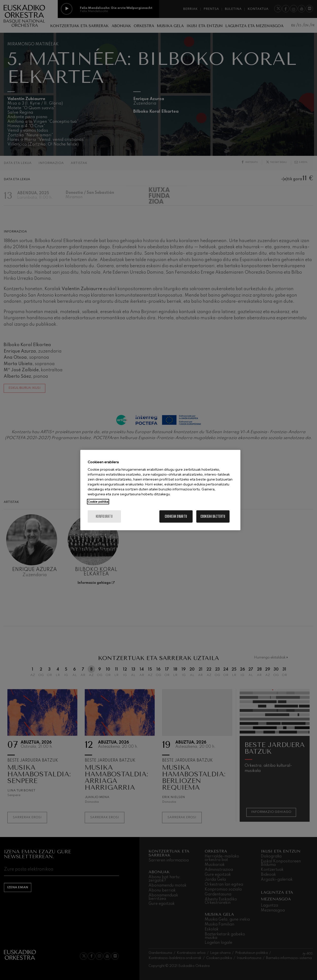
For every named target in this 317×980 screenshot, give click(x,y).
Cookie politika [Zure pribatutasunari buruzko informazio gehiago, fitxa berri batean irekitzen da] (98, 502)
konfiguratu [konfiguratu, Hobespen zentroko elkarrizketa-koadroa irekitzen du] (104, 516)
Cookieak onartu (176, 516)
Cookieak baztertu (213, 516)
